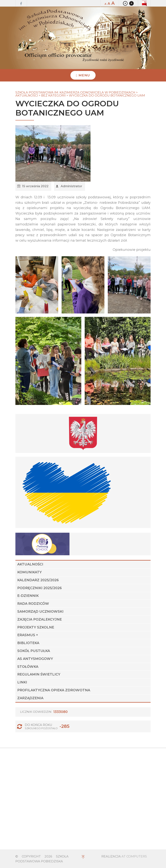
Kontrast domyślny (125, 3)
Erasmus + (28, 635)
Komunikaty (29, 572)
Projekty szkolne (36, 627)
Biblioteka (28, 643)
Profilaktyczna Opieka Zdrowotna (54, 690)
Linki (22, 682)
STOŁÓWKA (28, 667)
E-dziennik (28, 596)
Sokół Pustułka (34, 651)
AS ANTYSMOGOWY (35, 659)
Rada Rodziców (33, 604)
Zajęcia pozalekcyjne (40, 619)
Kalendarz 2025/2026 (38, 580)
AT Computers (134, 856)
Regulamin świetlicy (39, 674)
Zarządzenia (30, 698)
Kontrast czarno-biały (131, 3)
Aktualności (30, 564)
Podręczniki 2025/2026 (40, 588)
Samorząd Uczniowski (40, 612)
